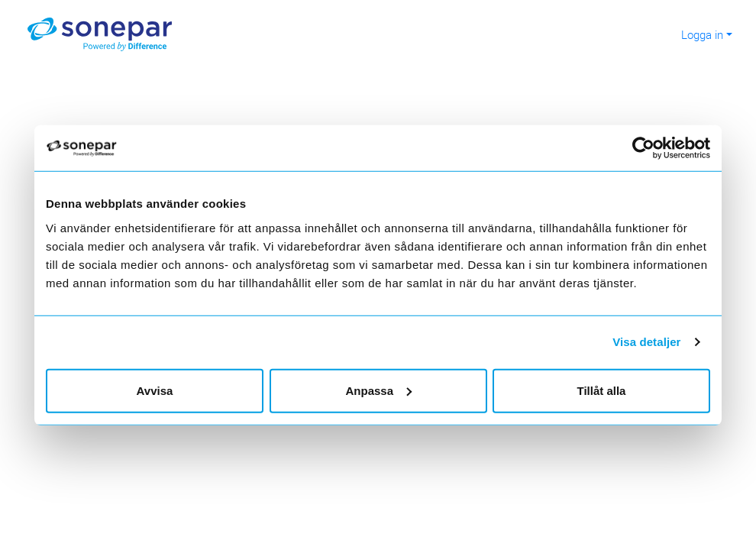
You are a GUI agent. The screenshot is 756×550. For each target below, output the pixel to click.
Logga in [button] (702, 34)
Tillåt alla (602, 390)
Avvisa (155, 390)
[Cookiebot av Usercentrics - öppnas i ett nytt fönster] (649, 148)
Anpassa (378, 390)
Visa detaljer (646, 342)
